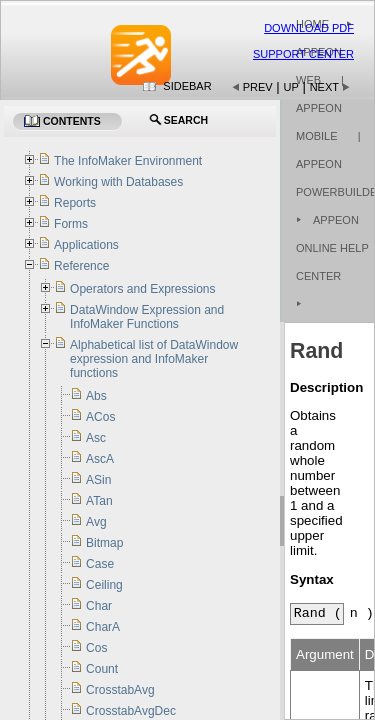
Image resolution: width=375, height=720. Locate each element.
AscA (100, 459)
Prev (258, 87)
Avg (96, 522)
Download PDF (309, 28)
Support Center (303, 54)
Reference (81, 266)
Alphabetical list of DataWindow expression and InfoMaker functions (154, 359)
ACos (100, 417)
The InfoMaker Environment (128, 161)
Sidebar (187, 86)
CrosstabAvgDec (131, 711)
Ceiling (104, 585)
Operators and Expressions (142, 289)
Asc (96, 438)
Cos (96, 648)
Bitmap (104, 543)
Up (291, 87)
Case (100, 564)
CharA (103, 627)
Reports (75, 203)
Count (102, 669)
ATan (99, 501)
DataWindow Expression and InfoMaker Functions (147, 317)
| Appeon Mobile (320, 108)
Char (99, 606)
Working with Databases (118, 182)
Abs (96, 396)
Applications (86, 245)
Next (324, 87)
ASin (98, 480)
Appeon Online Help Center (332, 248)
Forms (71, 224)
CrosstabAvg (120, 690)
